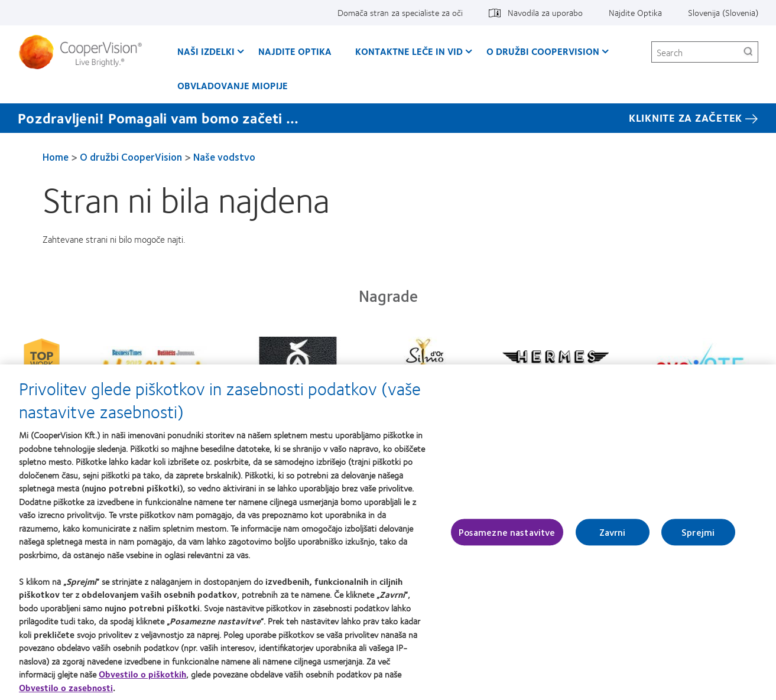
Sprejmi (698, 535)
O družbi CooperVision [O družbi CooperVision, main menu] (543, 51)
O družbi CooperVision (131, 157)
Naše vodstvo (224, 157)
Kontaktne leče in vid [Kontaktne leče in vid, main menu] (409, 51)
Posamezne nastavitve (507, 535)
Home (56, 157)
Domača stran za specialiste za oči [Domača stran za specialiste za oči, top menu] (400, 12)
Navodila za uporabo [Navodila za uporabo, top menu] (545, 12)
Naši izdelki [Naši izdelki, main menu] (206, 51)
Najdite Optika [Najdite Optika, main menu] (295, 51)
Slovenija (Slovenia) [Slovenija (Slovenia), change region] (723, 12)
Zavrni (613, 535)
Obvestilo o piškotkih (142, 677)
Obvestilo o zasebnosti (66, 691)
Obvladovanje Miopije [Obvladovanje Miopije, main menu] (233, 85)
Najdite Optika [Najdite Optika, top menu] (635, 12)
